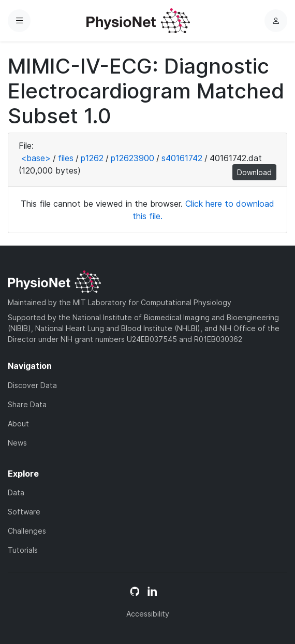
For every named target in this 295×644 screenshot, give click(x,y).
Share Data (27, 404)
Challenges (27, 531)
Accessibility (148, 614)
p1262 (92, 158)
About (18, 424)
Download (254, 172)
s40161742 (182, 158)
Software (24, 512)
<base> (36, 158)
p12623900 (132, 158)
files (66, 158)
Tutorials (23, 550)
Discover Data (32, 385)
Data (16, 492)
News (17, 443)
